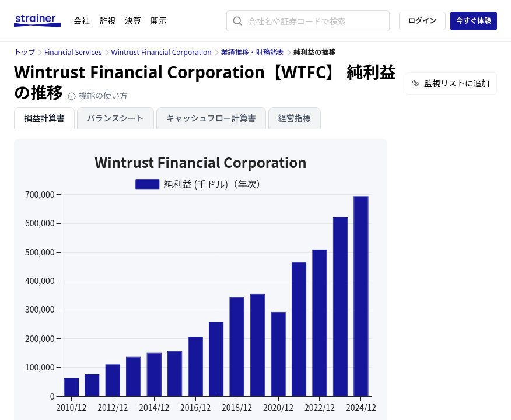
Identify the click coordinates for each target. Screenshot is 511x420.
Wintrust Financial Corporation (162, 52)
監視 (107, 21)
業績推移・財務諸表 (253, 52)
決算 (133, 21)
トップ (24, 52)
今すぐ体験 (474, 21)
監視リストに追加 (451, 83)
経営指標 (295, 118)
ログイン (422, 21)
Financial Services (73, 52)
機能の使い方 (97, 95)
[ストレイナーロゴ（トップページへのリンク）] (44, 21)
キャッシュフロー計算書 (211, 118)
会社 (82, 21)
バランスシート (116, 118)
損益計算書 (44, 118)
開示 (159, 21)
